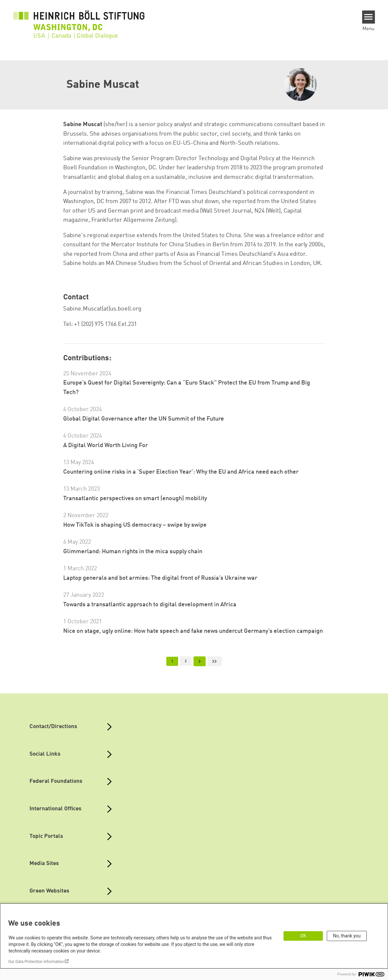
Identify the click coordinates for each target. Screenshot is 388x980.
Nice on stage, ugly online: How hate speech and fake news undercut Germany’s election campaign (193, 631)
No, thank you (347, 936)
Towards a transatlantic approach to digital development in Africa (150, 605)
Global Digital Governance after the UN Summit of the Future (144, 419)
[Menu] (369, 17)
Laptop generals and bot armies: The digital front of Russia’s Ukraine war (160, 578)
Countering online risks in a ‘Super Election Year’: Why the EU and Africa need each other (181, 472)
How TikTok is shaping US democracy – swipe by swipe (135, 525)
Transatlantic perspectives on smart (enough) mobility (135, 499)
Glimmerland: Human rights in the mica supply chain (133, 552)
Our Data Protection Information (36, 962)
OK (303, 936)
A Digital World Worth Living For (106, 445)
